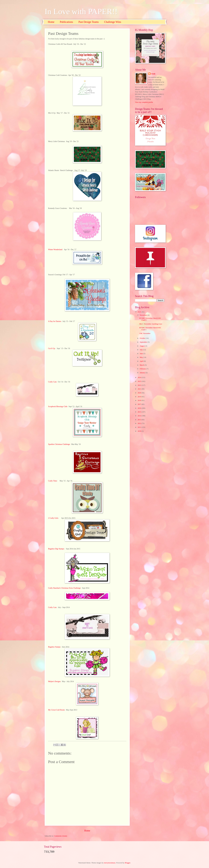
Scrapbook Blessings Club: (58, 407)
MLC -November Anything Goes (151, 324)
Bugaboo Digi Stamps (56, 549)
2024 (140, 377)
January (143, 373)
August (142, 346)
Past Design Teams (89, 22)
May (141, 357)
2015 (140, 412)
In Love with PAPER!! (81, 11)
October (143, 338)
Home (51, 22)
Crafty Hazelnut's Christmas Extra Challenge (64, 588)
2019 (140, 397)
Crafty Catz (52, 607)
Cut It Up (52, 348)
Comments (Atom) (61, 836)
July (141, 350)
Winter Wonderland (55, 250)
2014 (140, 416)
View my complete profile (144, 102)
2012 (140, 423)
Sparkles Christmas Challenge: (59, 444)
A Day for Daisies (55, 321)
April (142, 361)
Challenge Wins (113, 22)
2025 (140, 312)
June (141, 354)
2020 (140, 393)
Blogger (128, 863)
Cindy (153, 74)
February (143, 369)
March (142, 365)
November (144, 315)
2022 (140, 385)
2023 (140, 381)
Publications (66, 22)
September (144, 342)
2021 (140, 389)
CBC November (145, 333)
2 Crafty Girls (53, 518)
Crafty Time (53, 481)
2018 (140, 400)
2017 (140, 404)
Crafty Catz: (53, 382)
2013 (140, 420)
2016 (140, 408)
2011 (140, 427)
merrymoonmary (110, 863)
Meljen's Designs (54, 681)
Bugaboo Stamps (54, 647)
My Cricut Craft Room (56, 710)
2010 (140, 431)
